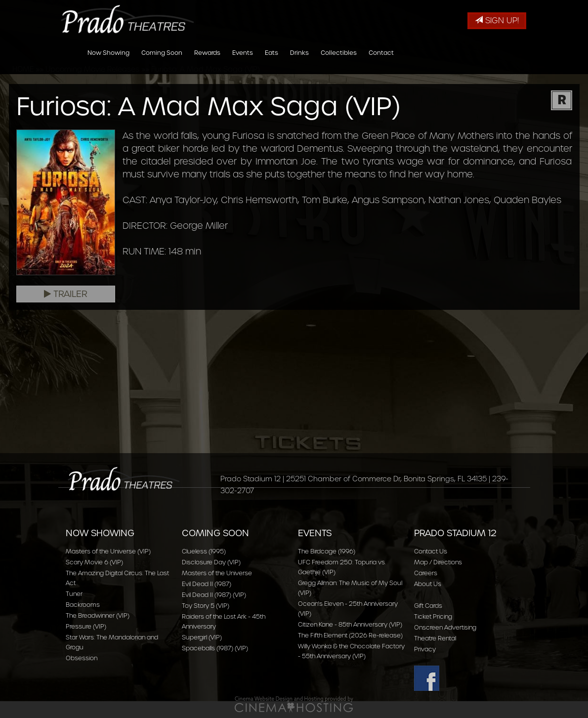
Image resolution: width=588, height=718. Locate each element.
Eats (272, 61)
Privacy (425, 649)
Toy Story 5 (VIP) (206, 606)
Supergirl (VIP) (202, 637)
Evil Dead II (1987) (207, 584)
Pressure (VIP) (86, 626)
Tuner (74, 594)
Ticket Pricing (433, 616)
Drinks (299, 61)
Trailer (66, 294)
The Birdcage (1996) (327, 551)
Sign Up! (497, 21)
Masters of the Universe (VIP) (108, 551)
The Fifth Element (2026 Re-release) (350, 635)
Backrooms (83, 605)
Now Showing (108, 61)
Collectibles (339, 61)
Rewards (207, 61)
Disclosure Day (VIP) (211, 562)
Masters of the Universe (217, 573)
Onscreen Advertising (445, 627)
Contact (381, 61)
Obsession (82, 658)
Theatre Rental (435, 638)
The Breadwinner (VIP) (98, 615)
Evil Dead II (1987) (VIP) (214, 595)
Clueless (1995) (204, 551)
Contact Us (431, 551)
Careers (426, 573)
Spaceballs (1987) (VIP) (215, 648)
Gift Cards (428, 606)
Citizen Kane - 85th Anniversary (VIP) (350, 624)
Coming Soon (162, 61)
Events (243, 61)
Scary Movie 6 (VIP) (94, 562)
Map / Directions (438, 562)
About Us (428, 584)
